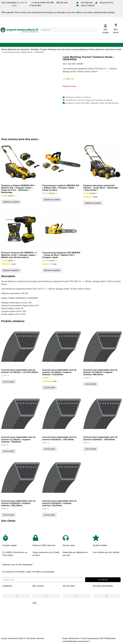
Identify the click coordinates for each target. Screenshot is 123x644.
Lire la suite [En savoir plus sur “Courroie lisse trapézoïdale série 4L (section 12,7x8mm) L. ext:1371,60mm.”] (8, 382)
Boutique (35, 49)
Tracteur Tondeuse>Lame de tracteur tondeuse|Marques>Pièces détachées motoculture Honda (81, 49)
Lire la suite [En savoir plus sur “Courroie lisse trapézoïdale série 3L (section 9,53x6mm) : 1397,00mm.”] (49, 449)
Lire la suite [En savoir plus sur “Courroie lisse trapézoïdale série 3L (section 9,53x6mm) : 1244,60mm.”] (91, 449)
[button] (62, 44)
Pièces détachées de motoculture (15, 49)
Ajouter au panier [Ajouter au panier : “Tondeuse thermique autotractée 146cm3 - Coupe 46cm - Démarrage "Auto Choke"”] (93, 203)
